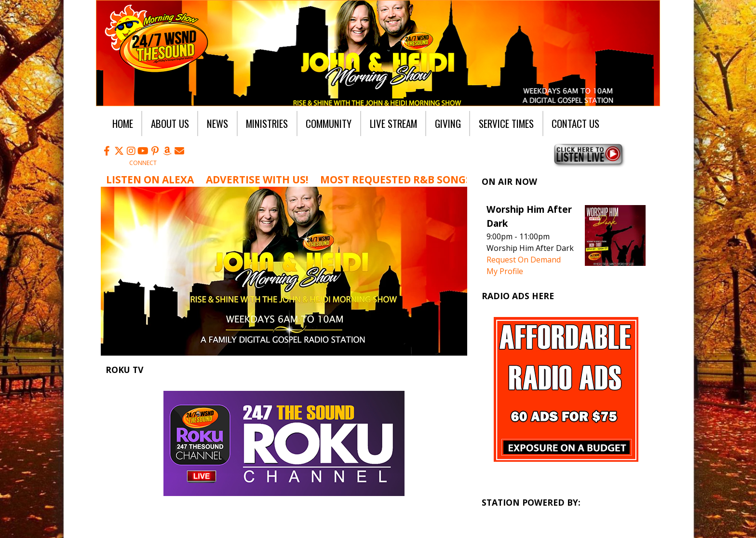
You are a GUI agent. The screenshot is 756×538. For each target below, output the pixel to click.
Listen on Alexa (150, 179)
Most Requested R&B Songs (396, 179)
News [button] (217, 123)
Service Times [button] (506, 123)
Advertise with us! (257, 179)
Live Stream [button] (393, 123)
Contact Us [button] (575, 123)
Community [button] (329, 123)
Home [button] (123, 123)
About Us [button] (170, 123)
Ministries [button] (267, 123)
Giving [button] (448, 123)
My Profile (505, 271)
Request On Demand (524, 260)
